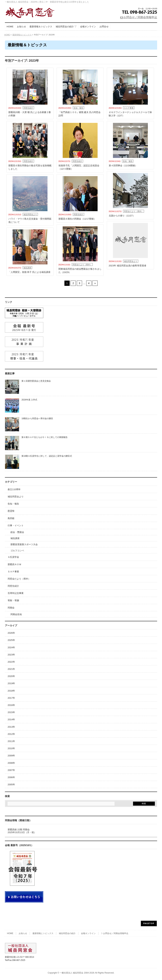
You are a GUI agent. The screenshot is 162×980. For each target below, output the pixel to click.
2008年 (11, 763)
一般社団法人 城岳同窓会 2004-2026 (77, 973)
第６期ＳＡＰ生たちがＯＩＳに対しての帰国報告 (45, 437)
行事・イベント (16, 525)
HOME (10, 933)
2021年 (11, 669)
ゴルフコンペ (17, 551)
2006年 (11, 777)
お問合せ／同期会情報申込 (140, 17)
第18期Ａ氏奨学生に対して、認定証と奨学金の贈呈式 (47, 456)
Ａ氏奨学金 (13, 557)
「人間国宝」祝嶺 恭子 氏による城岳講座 (29, 272)
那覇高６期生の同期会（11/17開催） (77, 219)
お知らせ (23, 933)
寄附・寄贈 (13, 600)
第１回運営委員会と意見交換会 (36, 381)
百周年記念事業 (16, 593)
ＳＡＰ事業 (129, 108)
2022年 (11, 662)
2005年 (11, 785)
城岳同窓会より (30, 215)
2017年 (11, 698)
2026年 (11, 633)
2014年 (11, 719)
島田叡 (11, 518)
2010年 (11, 748)
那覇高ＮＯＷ (14, 564)
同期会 (11, 608)
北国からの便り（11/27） (122, 216)
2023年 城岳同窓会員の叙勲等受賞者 (128, 266)
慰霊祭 (11, 511)
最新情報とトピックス (43, 933)
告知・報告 (78, 108)
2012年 (11, 734)
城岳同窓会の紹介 (67, 933)
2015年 (11, 712)
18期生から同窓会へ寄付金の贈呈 (37, 418)
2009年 (11, 756)
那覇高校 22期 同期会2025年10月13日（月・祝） (22, 831)
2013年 (11, 727)
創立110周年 (14, 489)
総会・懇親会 (17, 532)
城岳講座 (27, 268)
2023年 (11, 655)
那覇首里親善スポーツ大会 (24, 544)
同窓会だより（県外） (134, 211)
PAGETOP (149, 923)
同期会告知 (16, 614)
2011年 (11, 741)
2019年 (11, 683)
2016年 (11, 705)
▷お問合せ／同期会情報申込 (115, 933)
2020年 (11, 676)
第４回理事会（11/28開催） (123, 166)
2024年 (11, 647)
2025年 (11, 640)
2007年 (11, 770)
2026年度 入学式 (29, 400)
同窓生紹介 (28, 108)
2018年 (11, 691)
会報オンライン (88, 933)
